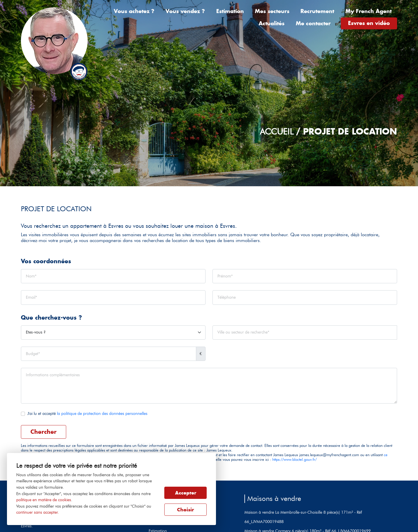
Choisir (185, 510)
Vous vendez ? (185, 11)
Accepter (186, 493)
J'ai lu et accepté (87, 413)
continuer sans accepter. (38, 512)
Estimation (230, 11)
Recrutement (317, 11)
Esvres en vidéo (369, 23)
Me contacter (313, 23)
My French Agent (369, 11)
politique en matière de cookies (44, 500)
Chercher (44, 432)
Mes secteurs (272, 11)
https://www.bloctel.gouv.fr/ (294, 460)
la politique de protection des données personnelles (102, 413)
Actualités (272, 23)
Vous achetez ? (134, 11)
